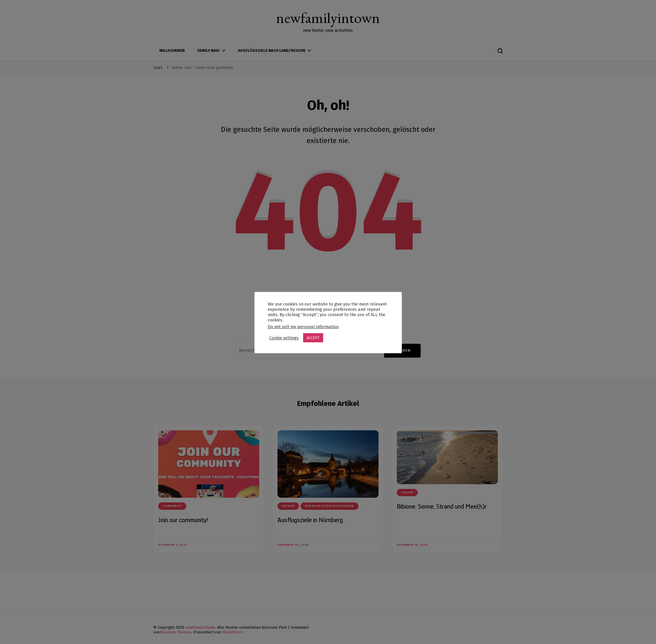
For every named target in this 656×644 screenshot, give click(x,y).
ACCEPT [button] (313, 338)
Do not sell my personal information (303, 327)
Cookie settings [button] (284, 338)
